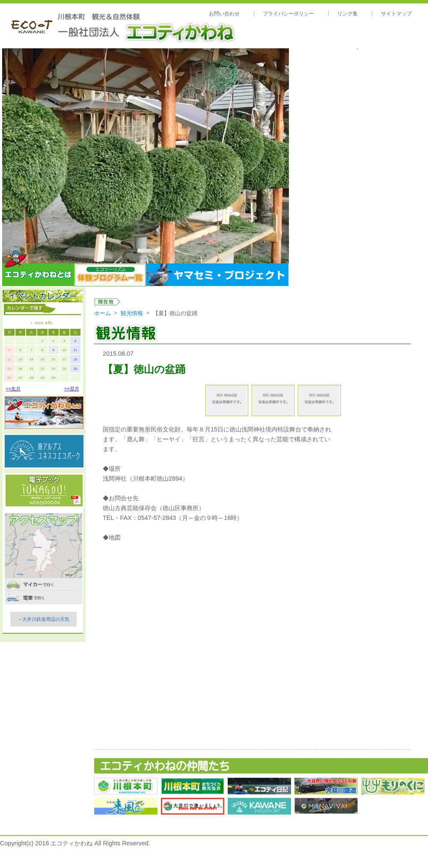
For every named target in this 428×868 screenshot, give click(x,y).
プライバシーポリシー (288, 14)
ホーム (103, 313)
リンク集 (348, 14)
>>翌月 (72, 389)
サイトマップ (396, 14)
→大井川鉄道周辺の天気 (43, 619)
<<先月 (13, 389)
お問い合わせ (224, 14)
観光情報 (132, 313)
